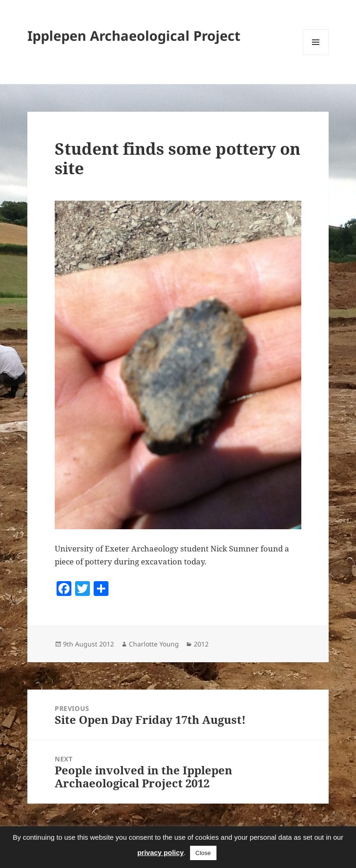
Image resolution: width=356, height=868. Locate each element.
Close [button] (203, 853)
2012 (201, 644)
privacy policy (160, 852)
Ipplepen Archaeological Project (134, 35)
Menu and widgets (316, 55)
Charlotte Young (154, 644)
